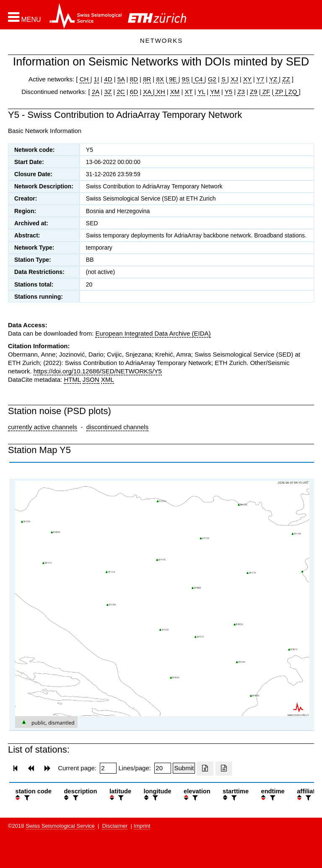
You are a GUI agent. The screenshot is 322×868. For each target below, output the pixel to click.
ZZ (286, 79)
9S (186, 79)
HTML (72, 379)
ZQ (292, 92)
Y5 (229, 92)
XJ (234, 79)
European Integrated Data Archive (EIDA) (153, 333)
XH (160, 92)
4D (108, 79)
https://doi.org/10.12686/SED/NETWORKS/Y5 (98, 371)
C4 (199, 79)
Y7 (260, 79)
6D (134, 92)
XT (189, 92)
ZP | (280, 92)
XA (148, 92)
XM (175, 92)
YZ (274, 79)
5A (121, 79)
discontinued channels (117, 427)
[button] (25, 17)
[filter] (26, 798)
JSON (91, 379)
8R (147, 79)
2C (121, 92)
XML (108, 379)
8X (160, 79)
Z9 (254, 92)
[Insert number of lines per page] (163, 768)
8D (134, 79)
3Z (108, 92)
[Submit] (184, 768)
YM (215, 92)
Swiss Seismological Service (60, 826)
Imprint (142, 826)
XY (247, 79)
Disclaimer (115, 826)
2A (96, 92)
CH (85, 79)
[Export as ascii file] (224, 769)
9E (173, 79)
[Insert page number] (108, 768)
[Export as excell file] (205, 769)
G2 (212, 79)
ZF (266, 92)
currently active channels (43, 427)
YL (201, 92)
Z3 (241, 92)
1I (97, 79)
